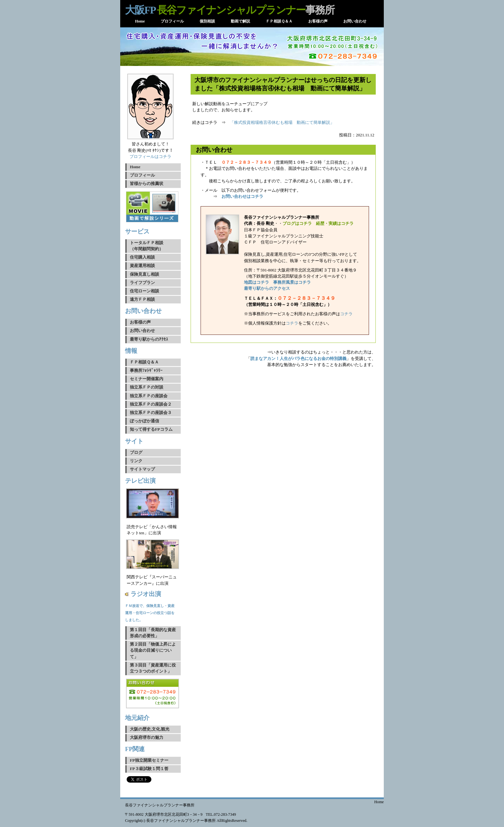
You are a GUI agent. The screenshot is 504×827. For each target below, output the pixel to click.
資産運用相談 (142, 266)
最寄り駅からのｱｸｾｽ (149, 339)
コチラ (346, 314)
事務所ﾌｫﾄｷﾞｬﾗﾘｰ (146, 371)
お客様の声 (140, 322)
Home (135, 167)
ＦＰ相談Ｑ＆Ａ (144, 362)
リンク (136, 461)
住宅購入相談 (142, 257)
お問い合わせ (142, 331)
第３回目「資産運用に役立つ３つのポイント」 (153, 668)
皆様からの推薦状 (147, 184)
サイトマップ (142, 469)
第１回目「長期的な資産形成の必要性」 (153, 633)
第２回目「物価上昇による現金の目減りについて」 (153, 650)
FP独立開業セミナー (149, 760)
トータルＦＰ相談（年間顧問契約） (147, 246)
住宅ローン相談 (144, 291)
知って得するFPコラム (151, 429)
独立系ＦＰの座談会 (149, 396)
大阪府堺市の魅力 (147, 738)
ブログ (136, 453)
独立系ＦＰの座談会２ (151, 404)
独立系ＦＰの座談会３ (151, 413)
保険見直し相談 (144, 274)
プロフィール (142, 175)
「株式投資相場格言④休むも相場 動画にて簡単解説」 (282, 123)
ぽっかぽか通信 (144, 421)
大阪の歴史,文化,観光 (150, 729)
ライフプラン (142, 283)
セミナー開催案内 (147, 379)
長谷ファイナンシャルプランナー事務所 (160, 805)
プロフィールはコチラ (150, 157)
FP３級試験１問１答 (149, 769)
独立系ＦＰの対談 (147, 387)
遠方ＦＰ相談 (142, 299)
